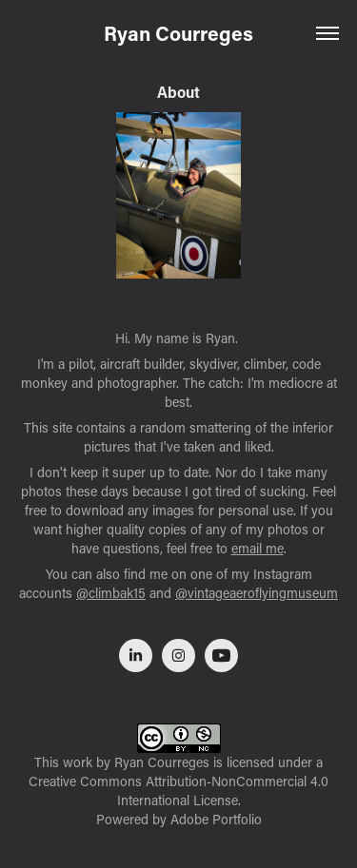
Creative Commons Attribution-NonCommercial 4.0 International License (178, 791)
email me (258, 548)
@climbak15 (111, 593)
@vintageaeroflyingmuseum (257, 593)
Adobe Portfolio (216, 819)
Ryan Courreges (178, 33)
